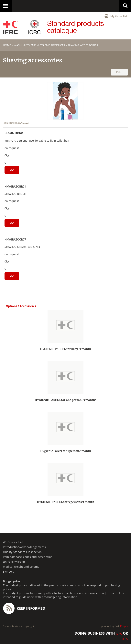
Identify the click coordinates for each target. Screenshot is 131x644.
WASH (18, 45)
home (7, 45)
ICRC (119, 634)
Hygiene (30, 45)
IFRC (125, 639)
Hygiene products (52, 45)
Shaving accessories (83, 45)
